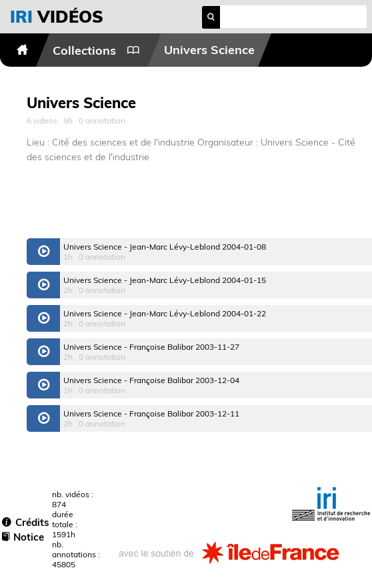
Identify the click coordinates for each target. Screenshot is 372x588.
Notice (23, 537)
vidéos (57, 16)
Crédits (26, 522)
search (211, 17)
